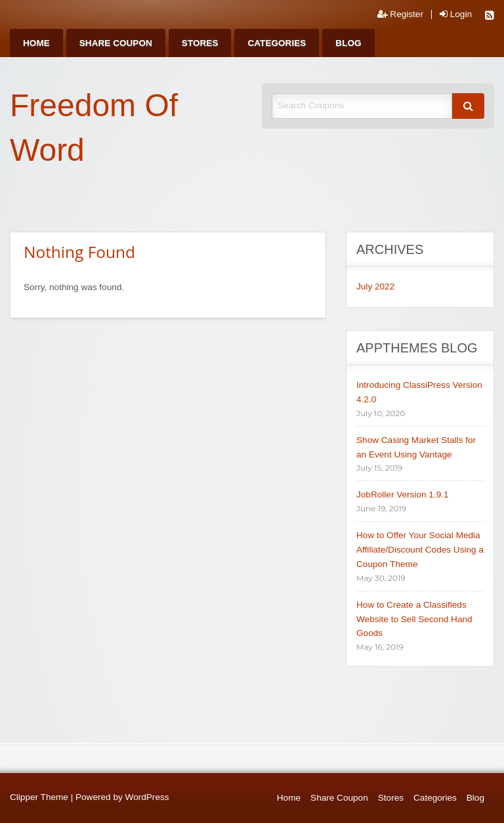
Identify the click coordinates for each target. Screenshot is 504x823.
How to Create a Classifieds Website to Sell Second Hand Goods (414, 619)
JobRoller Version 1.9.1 (403, 495)
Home (36, 43)
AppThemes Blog (417, 348)
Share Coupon (116, 43)
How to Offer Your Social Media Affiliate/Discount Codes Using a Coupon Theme (420, 550)
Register (400, 14)
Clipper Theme (39, 797)
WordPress (147, 797)
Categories (277, 43)
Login (456, 14)
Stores (200, 43)
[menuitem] (36, 43)
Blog (348, 43)
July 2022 (375, 286)
